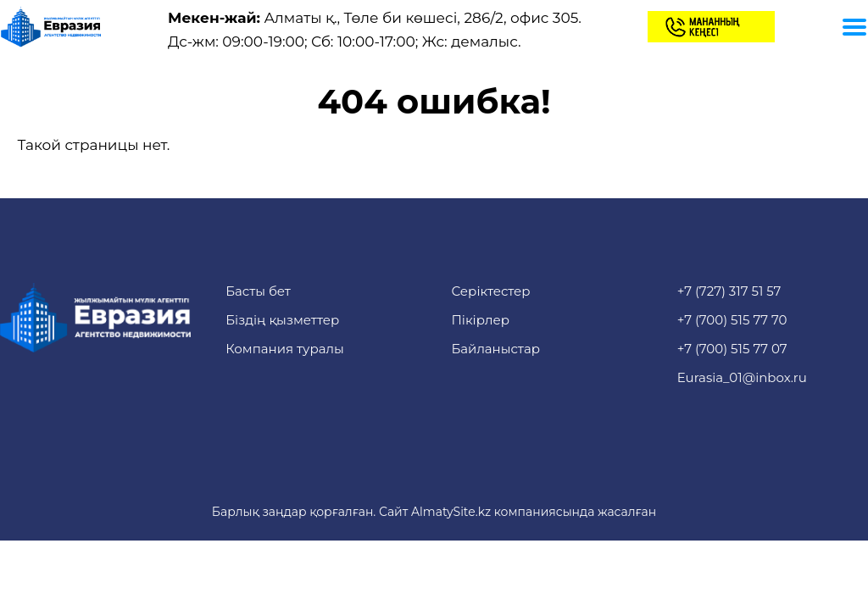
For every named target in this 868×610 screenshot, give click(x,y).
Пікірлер (480, 320)
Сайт (393, 512)
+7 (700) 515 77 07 (732, 349)
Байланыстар (495, 349)
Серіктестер (490, 291)
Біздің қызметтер (282, 320)
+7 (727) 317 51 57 (729, 291)
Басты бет (258, 291)
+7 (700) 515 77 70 (732, 320)
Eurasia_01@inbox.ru (742, 377)
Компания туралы (285, 349)
